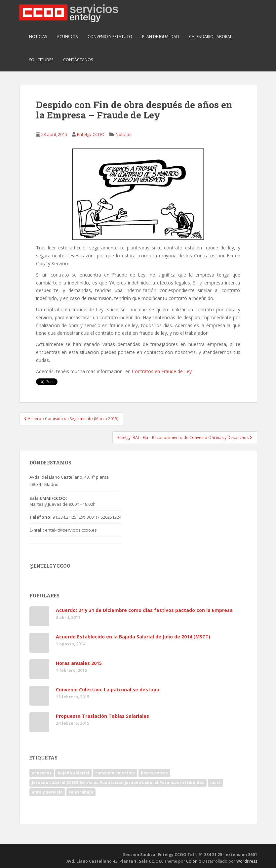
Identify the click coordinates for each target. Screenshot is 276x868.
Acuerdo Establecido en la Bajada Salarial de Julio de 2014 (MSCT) (133, 637)
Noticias (38, 37)
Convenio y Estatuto (110, 37)
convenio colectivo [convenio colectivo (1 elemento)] (115, 773)
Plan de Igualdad (161, 37)
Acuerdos (67, 37)
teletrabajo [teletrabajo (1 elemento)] (81, 792)
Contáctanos (78, 60)
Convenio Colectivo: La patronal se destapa (108, 690)
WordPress (247, 861)
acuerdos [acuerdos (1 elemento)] (42, 773)
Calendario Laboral (211, 37)
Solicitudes (41, 60)
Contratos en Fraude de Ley (162, 371)
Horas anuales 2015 (79, 663)
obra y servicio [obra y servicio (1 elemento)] (47, 792)
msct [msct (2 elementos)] (216, 782)
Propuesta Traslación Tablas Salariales (102, 716)
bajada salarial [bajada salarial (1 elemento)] (73, 773)
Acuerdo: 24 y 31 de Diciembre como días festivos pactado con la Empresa (144, 610)
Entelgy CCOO (91, 134)
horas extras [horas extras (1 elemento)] (154, 773)
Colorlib (194, 861)
